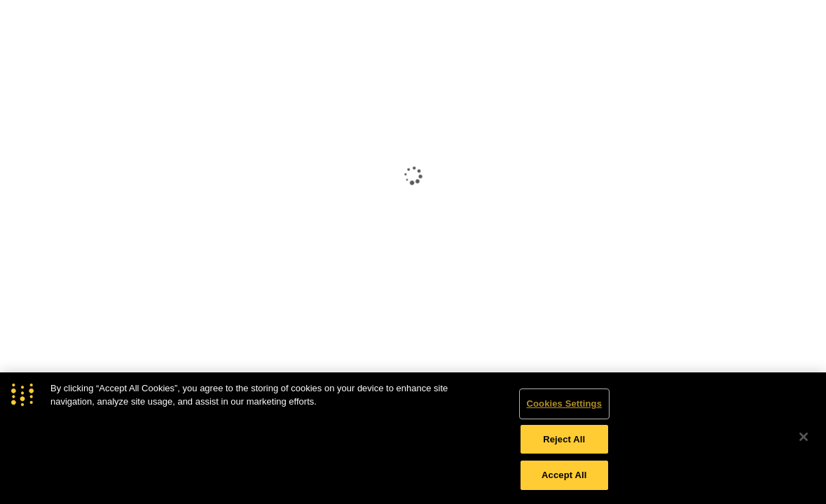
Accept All (564, 475)
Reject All (564, 439)
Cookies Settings (564, 404)
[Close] (804, 437)
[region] (413, 438)
